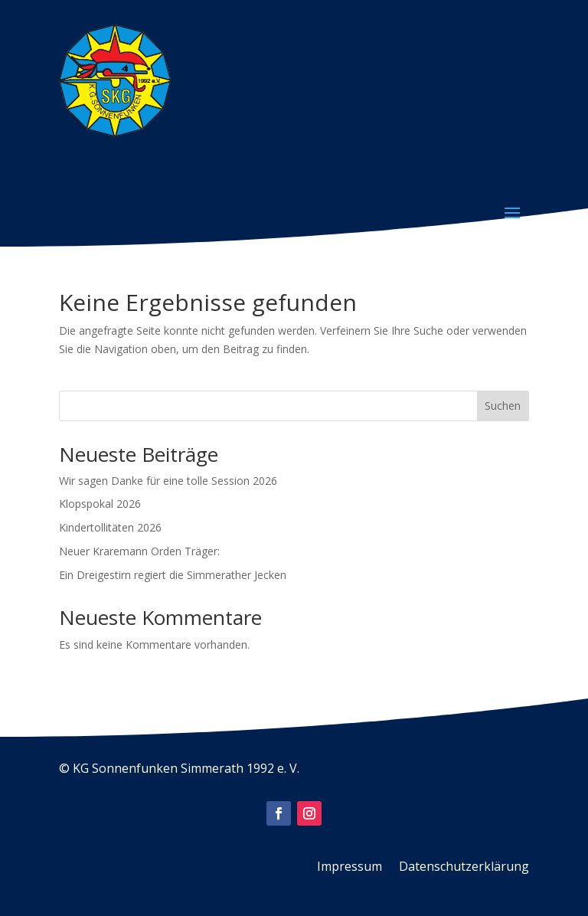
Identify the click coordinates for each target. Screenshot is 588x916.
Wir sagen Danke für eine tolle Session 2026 (168, 481)
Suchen (503, 406)
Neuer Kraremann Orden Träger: (139, 551)
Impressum (350, 868)
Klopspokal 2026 (100, 504)
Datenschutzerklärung (464, 868)
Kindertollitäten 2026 (110, 527)
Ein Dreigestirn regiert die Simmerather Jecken (173, 575)
